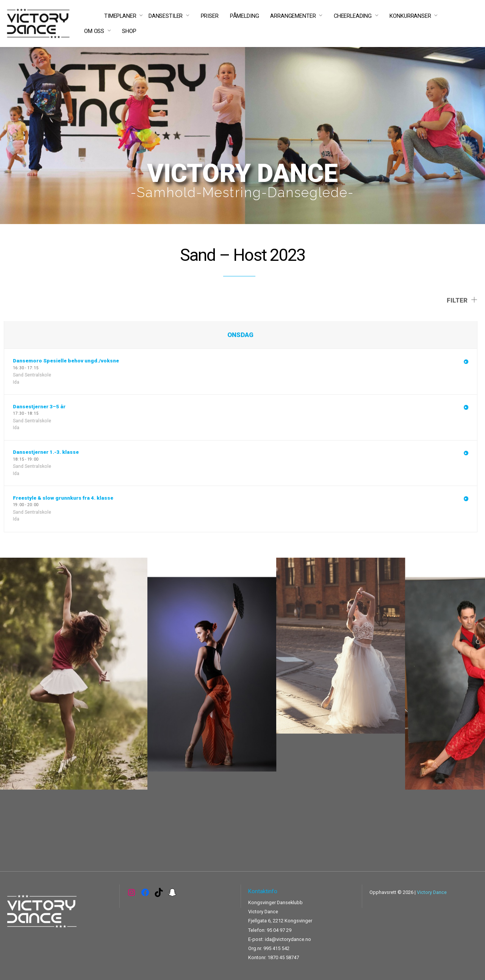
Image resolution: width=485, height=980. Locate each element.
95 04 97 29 (279, 930)
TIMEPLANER (120, 16)
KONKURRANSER (410, 16)
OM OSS (94, 31)
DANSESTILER (166, 16)
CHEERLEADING (353, 16)
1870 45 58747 (283, 957)
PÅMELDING (245, 16)
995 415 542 (276, 948)
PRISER (210, 16)
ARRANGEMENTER (293, 16)
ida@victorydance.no (288, 939)
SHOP (129, 31)
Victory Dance (432, 892)
